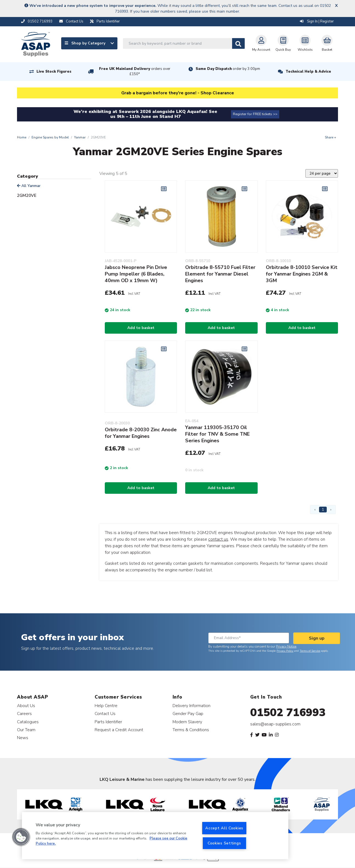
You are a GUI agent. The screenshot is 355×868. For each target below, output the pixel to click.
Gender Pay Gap (188, 714)
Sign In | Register (317, 21)
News (23, 738)
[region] (155, 836)
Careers (24, 714)
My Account (261, 43)
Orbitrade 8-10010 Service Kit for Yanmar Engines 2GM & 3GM (302, 274)
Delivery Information (191, 706)
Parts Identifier (108, 722)
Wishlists (305, 43)
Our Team (26, 730)
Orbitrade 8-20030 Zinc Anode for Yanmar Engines (141, 433)
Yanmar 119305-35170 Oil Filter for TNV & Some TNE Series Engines (217, 434)
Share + (330, 137)
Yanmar (80, 137)
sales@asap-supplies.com (275, 724)
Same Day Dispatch (228, 69)
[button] (21, 837)
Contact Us (105, 714)
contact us (218, 539)
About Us (26, 706)
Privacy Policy (285, 651)
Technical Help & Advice (308, 72)
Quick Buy (283, 43)
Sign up (317, 638)
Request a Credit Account (119, 730)
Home (22, 137)
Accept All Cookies (224, 828)
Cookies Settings (224, 843)
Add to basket (141, 328)
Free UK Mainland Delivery (135, 71)
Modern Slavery (187, 722)
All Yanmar (29, 186)
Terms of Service (310, 651)
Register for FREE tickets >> (255, 114)
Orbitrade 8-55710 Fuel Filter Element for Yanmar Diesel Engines (220, 274)
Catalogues (28, 722)
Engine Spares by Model (50, 137)
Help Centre (106, 706)
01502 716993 (288, 713)
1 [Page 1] (323, 510)
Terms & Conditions (191, 730)
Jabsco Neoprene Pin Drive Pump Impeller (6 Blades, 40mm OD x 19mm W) (136, 274)
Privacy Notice (286, 646)
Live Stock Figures (54, 72)
